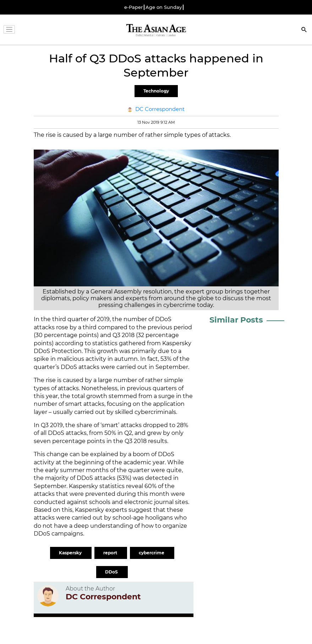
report (111, 553)
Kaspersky (71, 553)
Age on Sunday (164, 7)
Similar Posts (236, 320)
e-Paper (133, 7)
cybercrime (152, 553)
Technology (156, 91)
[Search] (304, 30)
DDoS (112, 572)
